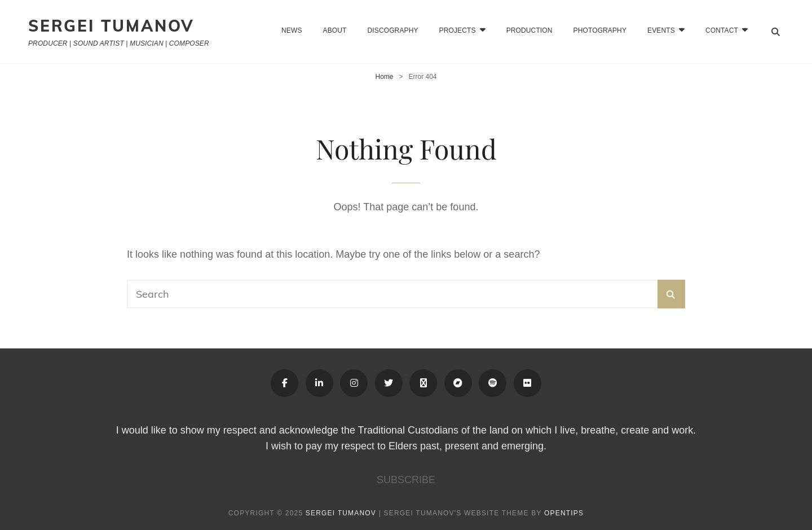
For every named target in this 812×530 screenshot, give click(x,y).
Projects (458, 30)
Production (529, 30)
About (335, 30)
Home (384, 77)
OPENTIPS (564, 513)
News (292, 30)
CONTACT (722, 30)
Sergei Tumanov (111, 26)
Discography (393, 30)
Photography (600, 30)
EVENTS (661, 30)
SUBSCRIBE (406, 480)
